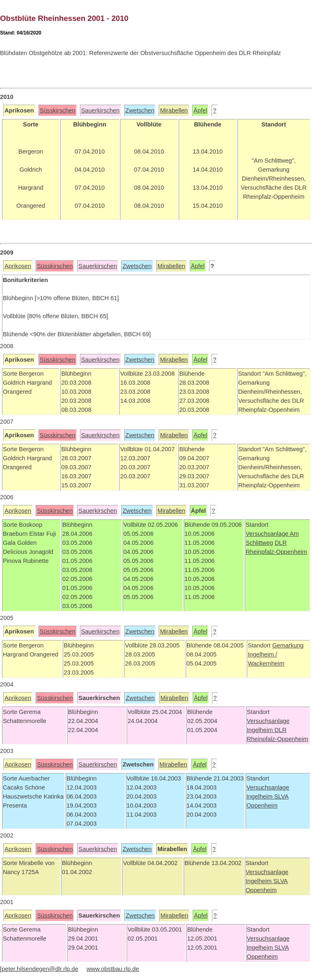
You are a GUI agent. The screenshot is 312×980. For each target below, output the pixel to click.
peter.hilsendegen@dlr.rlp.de (40, 969)
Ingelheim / (262, 654)
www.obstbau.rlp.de (113, 969)
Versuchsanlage (268, 534)
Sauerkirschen (100, 110)
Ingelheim (261, 730)
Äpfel (200, 110)
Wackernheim (266, 663)
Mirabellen (174, 110)
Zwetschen (140, 110)
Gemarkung (288, 645)
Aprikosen (18, 266)
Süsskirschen (58, 110)
